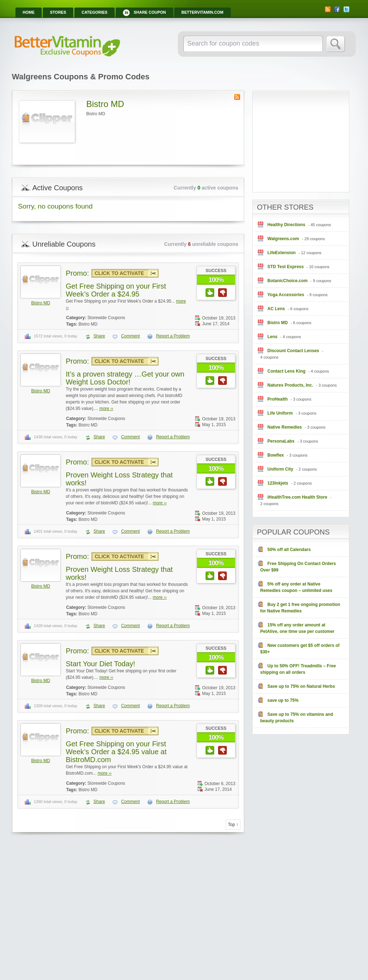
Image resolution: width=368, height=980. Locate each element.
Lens (272, 337)
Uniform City (280, 469)
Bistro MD (41, 303)
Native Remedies (285, 427)
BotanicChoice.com (287, 281)
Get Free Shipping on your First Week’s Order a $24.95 (116, 290)
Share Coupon (150, 12)
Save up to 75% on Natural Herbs (301, 686)
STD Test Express (286, 267)
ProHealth (278, 399)
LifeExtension (282, 253)
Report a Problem (173, 336)
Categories (95, 12)
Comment (130, 336)
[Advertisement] (310, 137)
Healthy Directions (286, 225)
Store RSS (237, 97)
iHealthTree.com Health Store (297, 497)
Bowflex (276, 455)
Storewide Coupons (106, 318)
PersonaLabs (281, 441)
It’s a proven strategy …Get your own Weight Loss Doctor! (125, 378)
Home (29, 12)
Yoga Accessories (286, 295)
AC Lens (276, 309)
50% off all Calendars (289, 550)
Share (99, 336)
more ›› (106, 409)
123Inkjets (278, 483)
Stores (58, 12)
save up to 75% (283, 700)
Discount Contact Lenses (293, 351)
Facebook (337, 9)
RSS (328, 9)
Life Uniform (280, 413)
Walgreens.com (283, 239)
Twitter (346, 9)
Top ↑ (233, 825)
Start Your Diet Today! (100, 664)
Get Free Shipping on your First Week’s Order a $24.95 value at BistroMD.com (116, 752)
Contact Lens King (286, 371)
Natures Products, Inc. (290, 385)
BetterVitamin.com (203, 12)
